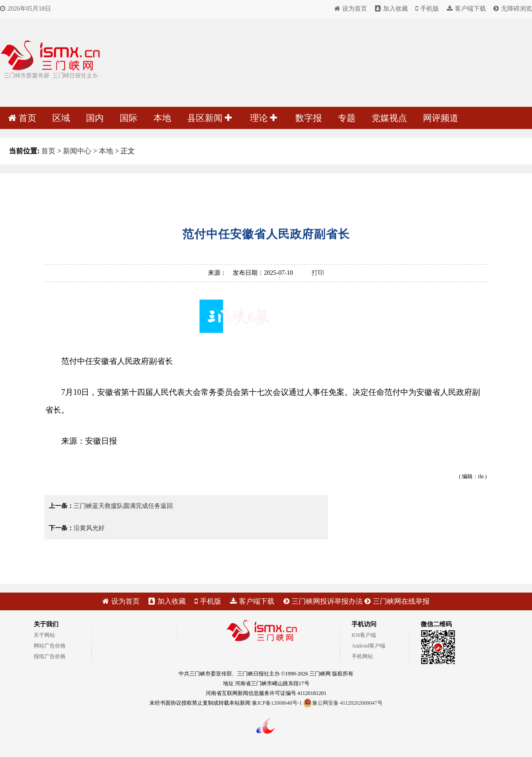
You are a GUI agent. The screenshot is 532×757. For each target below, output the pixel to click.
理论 (264, 118)
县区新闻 (209, 118)
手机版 (427, 9)
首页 (22, 118)
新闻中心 (77, 151)
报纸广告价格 (50, 656)
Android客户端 (368, 646)
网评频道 (441, 118)
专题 (347, 118)
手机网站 (362, 656)
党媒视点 (389, 118)
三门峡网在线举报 (397, 601)
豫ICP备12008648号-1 (277, 703)
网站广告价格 (50, 646)
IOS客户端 (364, 635)
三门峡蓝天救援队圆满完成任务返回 (123, 506)
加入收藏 (391, 9)
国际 (129, 118)
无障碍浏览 (513, 9)
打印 (318, 273)
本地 (162, 118)
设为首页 (351, 9)
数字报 (309, 118)
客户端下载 (466, 9)
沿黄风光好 (89, 528)
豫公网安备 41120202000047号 (343, 703)
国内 (95, 118)
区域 (61, 118)
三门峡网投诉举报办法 (323, 601)
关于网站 (44, 635)
